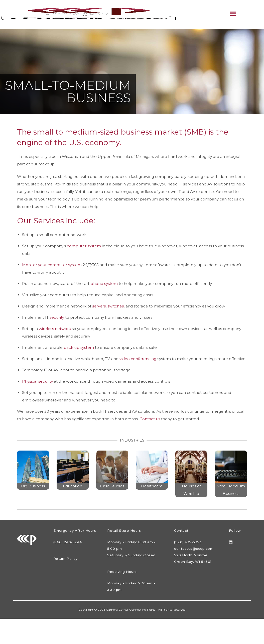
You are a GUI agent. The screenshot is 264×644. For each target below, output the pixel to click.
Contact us (150, 419)
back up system (79, 347)
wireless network (55, 329)
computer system (84, 246)
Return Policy (65, 559)
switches (116, 306)
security (57, 317)
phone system (104, 284)
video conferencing (138, 359)
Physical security (37, 381)
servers (99, 306)
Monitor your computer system (52, 265)
